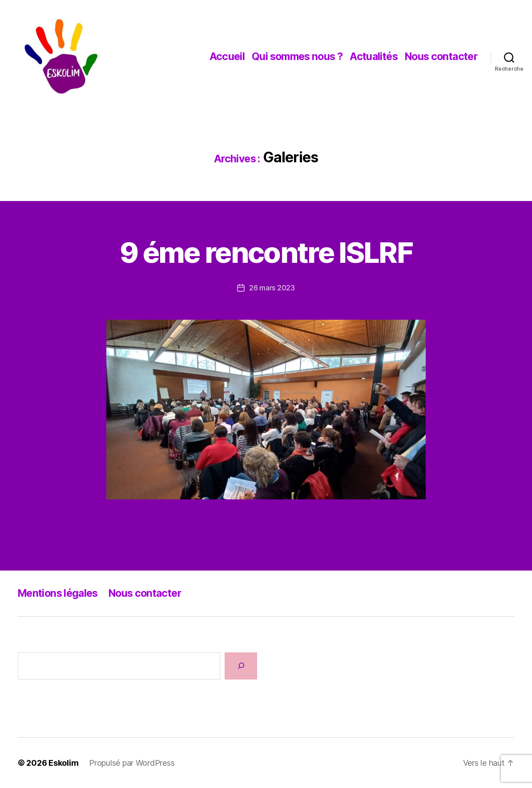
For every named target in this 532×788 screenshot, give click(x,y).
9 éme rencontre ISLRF (266, 252)
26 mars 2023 (272, 288)
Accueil (227, 57)
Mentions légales (58, 593)
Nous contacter (441, 57)
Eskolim (63, 763)
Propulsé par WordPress (132, 763)
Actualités (374, 57)
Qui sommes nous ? (297, 57)
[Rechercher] (241, 666)
